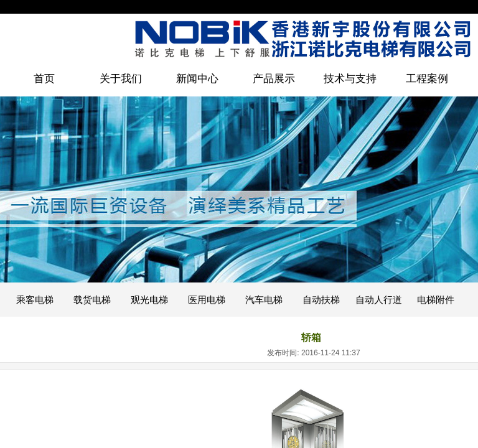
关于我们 (121, 79)
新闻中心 (197, 79)
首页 (44, 79)
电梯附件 (436, 300)
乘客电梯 (35, 300)
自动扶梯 (321, 300)
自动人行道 (379, 300)
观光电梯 (149, 300)
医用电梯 (207, 300)
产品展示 (274, 79)
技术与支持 (350, 79)
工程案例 (427, 79)
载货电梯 (92, 300)
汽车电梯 (264, 300)
